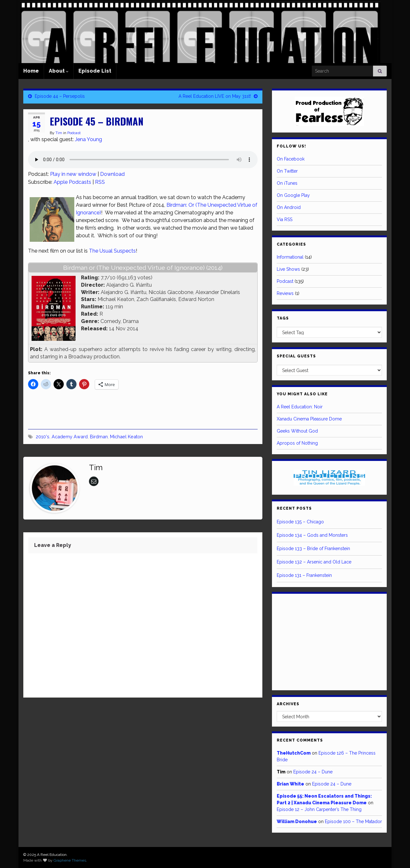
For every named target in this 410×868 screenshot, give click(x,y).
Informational (290, 257)
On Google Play (293, 195)
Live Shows (288, 269)
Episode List (95, 71)
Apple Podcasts (72, 182)
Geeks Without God (297, 431)
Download (112, 174)
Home (31, 71)
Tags (283, 318)
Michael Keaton (126, 437)
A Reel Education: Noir (300, 407)
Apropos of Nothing (297, 443)
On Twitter (287, 171)
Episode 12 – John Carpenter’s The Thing (319, 809)
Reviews (285, 293)
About (59, 71)
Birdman (99, 437)
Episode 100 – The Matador (353, 821)
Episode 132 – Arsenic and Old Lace (314, 562)
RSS (100, 182)
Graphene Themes (70, 860)
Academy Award (70, 437)
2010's (43, 437)
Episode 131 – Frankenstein (304, 575)
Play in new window (73, 174)
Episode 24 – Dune (313, 772)
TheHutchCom (294, 753)
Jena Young (88, 139)
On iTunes (287, 183)
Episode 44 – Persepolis (60, 96)
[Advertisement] (103, 408)
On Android (289, 207)
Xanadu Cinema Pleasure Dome (309, 419)
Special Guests (296, 356)
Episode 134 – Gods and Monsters (312, 535)
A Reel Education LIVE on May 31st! (215, 96)
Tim (59, 133)
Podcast (74, 133)
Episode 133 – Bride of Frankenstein (313, 549)
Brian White (290, 784)
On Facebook (291, 159)
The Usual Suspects (112, 251)
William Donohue (297, 821)
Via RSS (285, 219)
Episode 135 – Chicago (300, 522)
